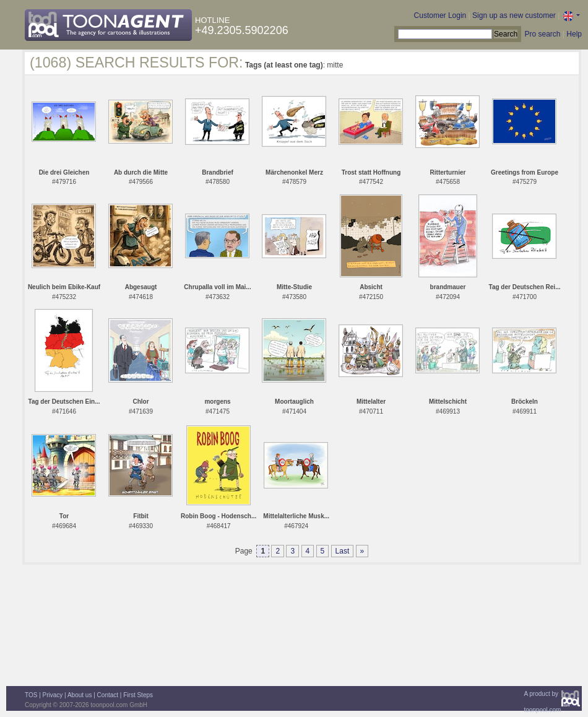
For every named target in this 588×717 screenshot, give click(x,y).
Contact (108, 695)
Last (343, 551)
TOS (31, 695)
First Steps (138, 695)
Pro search (542, 34)
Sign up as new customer (514, 15)
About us (80, 695)
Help (574, 34)
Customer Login (440, 15)
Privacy (53, 695)
